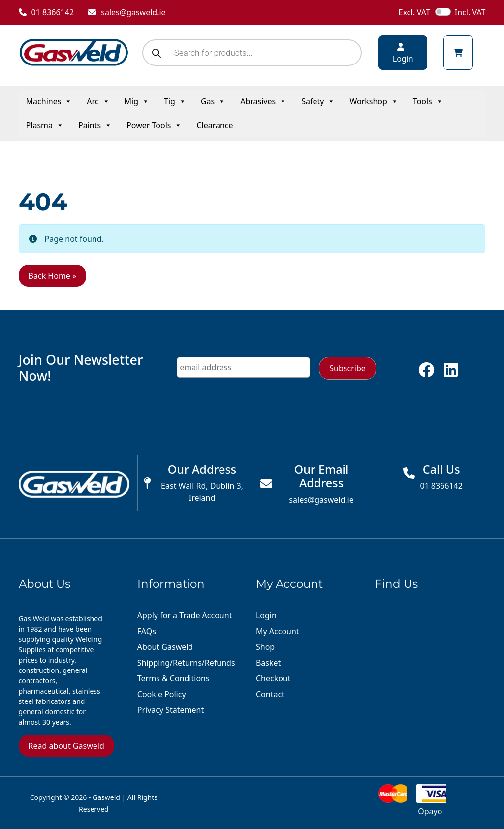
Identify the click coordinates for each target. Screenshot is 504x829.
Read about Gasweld (66, 746)
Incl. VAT (470, 12)
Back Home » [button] (53, 276)
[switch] (443, 12)
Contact (270, 694)
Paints (95, 125)
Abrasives (263, 101)
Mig (137, 101)
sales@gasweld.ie (127, 12)
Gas (213, 101)
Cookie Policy (162, 694)
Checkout (273, 678)
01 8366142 (47, 12)
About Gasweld (165, 647)
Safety (318, 101)
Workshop (374, 101)
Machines (49, 101)
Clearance (215, 125)
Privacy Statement (171, 710)
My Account (278, 631)
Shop (265, 647)
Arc (98, 101)
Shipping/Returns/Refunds (186, 663)
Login (266, 615)
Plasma (45, 125)
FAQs (147, 631)
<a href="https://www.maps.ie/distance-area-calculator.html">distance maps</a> (430, 665)
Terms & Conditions (173, 678)
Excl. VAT (414, 12)
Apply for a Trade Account (185, 615)
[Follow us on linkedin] (451, 373)
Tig (175, 101)
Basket (268, 663)
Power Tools (154, 125)
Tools (428, 101)
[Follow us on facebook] (426, 373)
